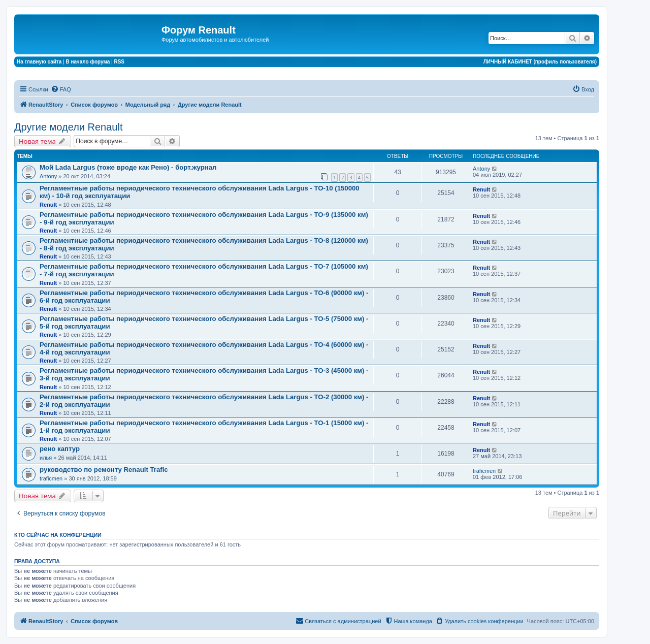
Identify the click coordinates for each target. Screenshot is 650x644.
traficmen (51, 478)
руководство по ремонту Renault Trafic (104, 470)
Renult (48, 205)
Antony (48, 176)
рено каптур (60, 449)
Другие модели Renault (69, 127)
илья (46, 458)
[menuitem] (61, 89)
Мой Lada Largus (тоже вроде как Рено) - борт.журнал (128, 167)
